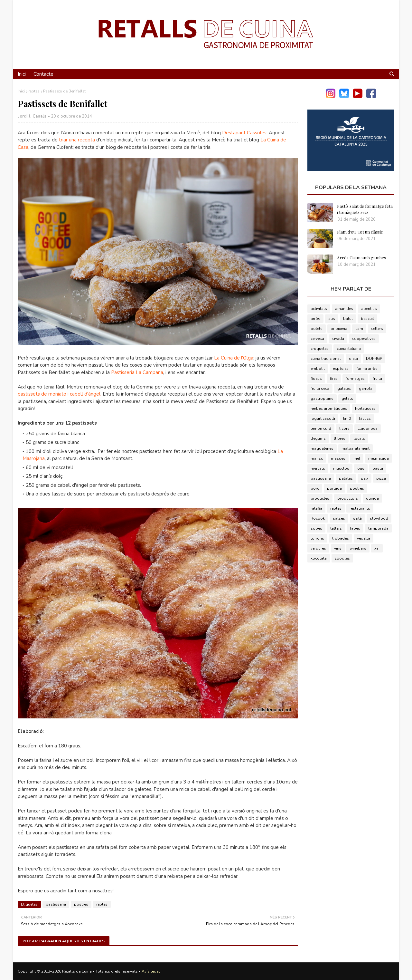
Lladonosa (368, 428)
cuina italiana (349, 349)
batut (348, 319)
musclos (341, 468)
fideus (316, 379)
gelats (347, 399)
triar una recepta (77, 140)
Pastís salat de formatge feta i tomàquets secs (365, 209)
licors (344, 428)
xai (377, 548)
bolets (317, 329)
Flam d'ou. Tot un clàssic (360, 232)
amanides (344, 309)
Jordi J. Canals (32, 116)
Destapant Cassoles (244, 133)
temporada (378, 528)
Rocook (318, 518)
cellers (377, 329)
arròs (315, 319)
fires (334, 379)
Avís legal (151, 971)
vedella (364, 538)
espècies (341, 369)
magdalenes (322, 448)
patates (346, 478)
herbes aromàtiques (329, 408)
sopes (316, 528)
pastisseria (56, 904)
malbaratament (356, 448)
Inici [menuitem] (22, 74)
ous (361, 468)
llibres (340, 438)
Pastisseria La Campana (137, 372)
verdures (318, 548)
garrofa (366, 389)
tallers (336, 528)
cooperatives (364, 339)
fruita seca (320, 389)
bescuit (367, 319)
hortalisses (365, 408)
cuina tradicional (326, 359)
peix (365, 478)
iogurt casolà (323, 418)
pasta (378, 468)
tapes (355, 528)
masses (338, 458)
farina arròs (367, 369)
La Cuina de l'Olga (234, 358)
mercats (318, 468)
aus (332, 319)
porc (315, 488)
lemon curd (321, 428)
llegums (318, 438)
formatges (355, 379)
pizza (381, 478)
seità (357, 518)
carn (359, 329)
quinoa (372, 498)
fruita (377, 379)
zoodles (342, 558)
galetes (344, 389)
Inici (21, 91)
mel (357, 458)
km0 (347, 418)
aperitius (369, 309)
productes (320, 498)
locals (359, 438)
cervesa (317, 339)
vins (338, 548)
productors (348, 498)
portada (334, 488)
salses (339, 518)
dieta (353, 359)
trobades (341, 538)
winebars (358, 548)
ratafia (316, 508)
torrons (317, 538)
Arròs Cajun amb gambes (361, 258)
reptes (34, 91)
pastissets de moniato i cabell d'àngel (59, 394)
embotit (318, 369)
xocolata (319, 558)
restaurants (360, 508)
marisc (317, 458)
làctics (365, 418)
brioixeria (339, 329)
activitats (319, 309)
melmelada (379, 458)
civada (338, 339)
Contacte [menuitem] (43, 74)
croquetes (320, 349)
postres (81, 904)
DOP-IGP (374, 359)
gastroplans (322, 399)
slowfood (379, 518)
